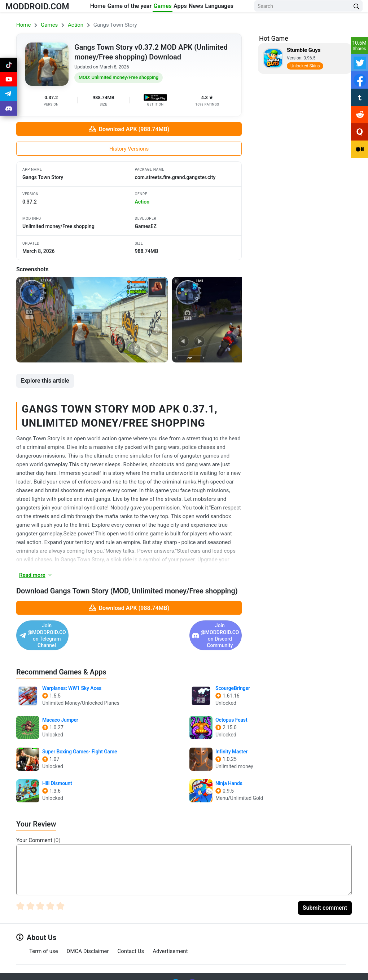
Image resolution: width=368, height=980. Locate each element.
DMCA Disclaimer (88, 938)
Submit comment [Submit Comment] (325, 894)
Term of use (44, 938)
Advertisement (170, 938)
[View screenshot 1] (92, 320)
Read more (36, 575)
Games (164, 8)
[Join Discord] (192, 972)
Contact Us (131, 938)
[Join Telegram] (176, 972)
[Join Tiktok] (9, 66)
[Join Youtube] (9, 84)
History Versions (129, 149)
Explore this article (45, 381)
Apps (188, 8)
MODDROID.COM (44, 12)
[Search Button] (356, 12)
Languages (241, 8)
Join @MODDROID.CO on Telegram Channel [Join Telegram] (67, 629)
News (211, 8)
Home (94, 8)
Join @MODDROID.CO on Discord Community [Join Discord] (181, 629)
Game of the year (126, 12)
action (142, 202)
